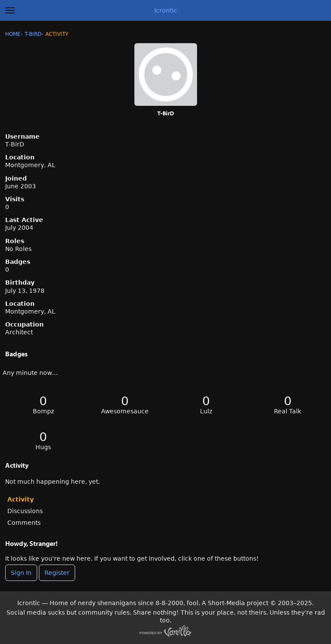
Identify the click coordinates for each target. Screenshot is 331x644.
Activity (21, 499)
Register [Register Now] (57, 573)
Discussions (25, 511)
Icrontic (166, 10)
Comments (24, 523)
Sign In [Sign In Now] (21, 573)
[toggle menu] (10, 10)
